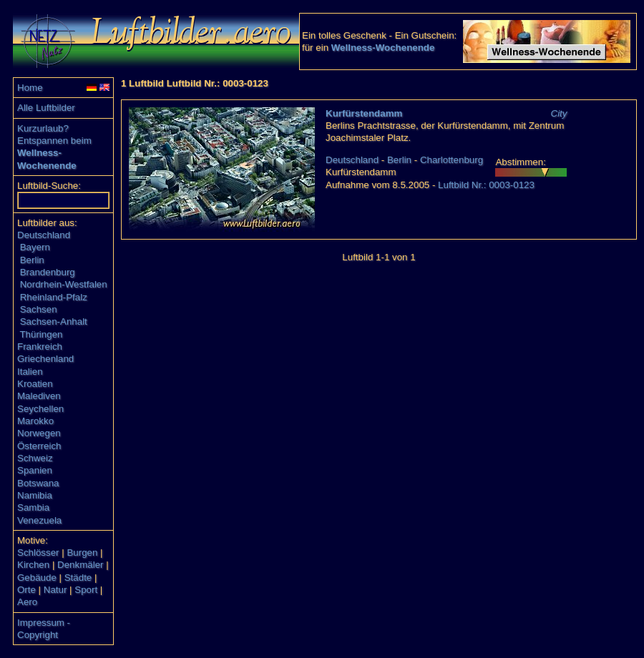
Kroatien (35, 384)
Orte (26, 590)
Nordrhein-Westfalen (64, 284)
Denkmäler (80, 565)
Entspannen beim (54, 141)
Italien (30, 372)
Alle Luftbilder (46, 108)
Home (30, 88)
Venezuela (39, 520)
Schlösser (38, 553)
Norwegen (39, 433)
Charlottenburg (452, 160)
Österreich (39, 446)
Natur (55, 590)
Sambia (33, 507)
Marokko (35, 421)
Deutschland (44, 235)
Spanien (35, 470)
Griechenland (45, 359)
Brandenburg (48, 272)
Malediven (39, 396)
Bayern (35, 247)
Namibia (35, 495)
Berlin (32, 260)
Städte (78, 578)
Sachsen (39, 309)
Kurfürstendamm (364, 113)
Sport (86, 590)
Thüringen (41, 334)
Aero (27, 602)
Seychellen (40, 409)
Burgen (82, 553)
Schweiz (35, 458)
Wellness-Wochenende (383, 48)
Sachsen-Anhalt (54, 321)
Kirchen (33, 565)
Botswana (38, 483)
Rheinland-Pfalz (54, 297)
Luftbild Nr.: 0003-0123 (486, 185)
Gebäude (37, 578)
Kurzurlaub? (43, 128)
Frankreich (40, 347)
